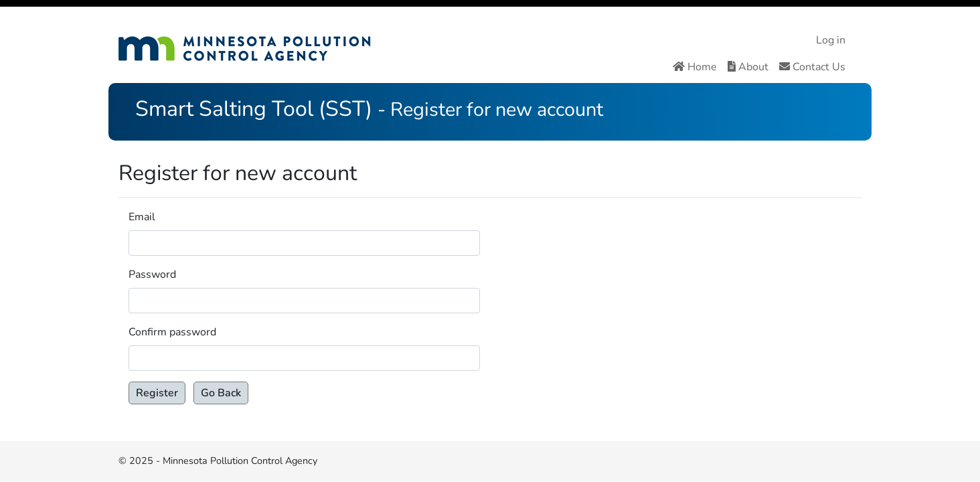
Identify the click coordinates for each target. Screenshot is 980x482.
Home (695, 67)
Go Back (221, 393)
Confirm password (172, 332)
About (748, 67)
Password (152, 274)
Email (142, 217)
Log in (831, 40)
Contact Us (812, 67)
